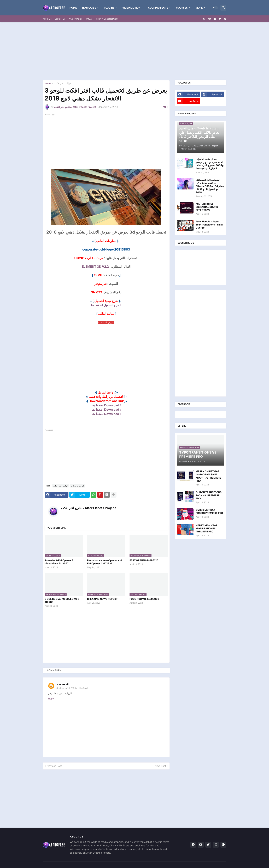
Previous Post (54, 766)
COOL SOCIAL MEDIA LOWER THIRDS (62, 600)
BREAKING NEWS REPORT (102, 599)
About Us (47, 19)
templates (89, 8)
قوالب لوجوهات (77, 486)
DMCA (89, 19)
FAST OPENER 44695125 (144, 560)
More (199, 8)
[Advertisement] (134, 51)
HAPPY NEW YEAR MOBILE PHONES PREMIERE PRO (207, 528)
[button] (215, 8)
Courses (182, 8)
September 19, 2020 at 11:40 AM (72, 688)
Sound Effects (158, 8)
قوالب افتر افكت (62, 83)
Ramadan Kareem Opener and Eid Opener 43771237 (105, 562)
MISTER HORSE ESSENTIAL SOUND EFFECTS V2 (207, 207)
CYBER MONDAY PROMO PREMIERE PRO (209, 511)
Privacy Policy (75, 19)
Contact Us (60, 19)
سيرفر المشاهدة (106, 322)
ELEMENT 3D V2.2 (95, 267)
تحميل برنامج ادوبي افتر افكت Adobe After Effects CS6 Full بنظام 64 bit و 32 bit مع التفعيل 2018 (210, 186)
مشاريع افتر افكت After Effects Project (88, 508)
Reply (51, 698)
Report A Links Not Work (106, 19)
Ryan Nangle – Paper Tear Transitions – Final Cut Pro (209, 225)
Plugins (109, 8)
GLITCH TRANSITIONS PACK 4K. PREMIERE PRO (209, 495)
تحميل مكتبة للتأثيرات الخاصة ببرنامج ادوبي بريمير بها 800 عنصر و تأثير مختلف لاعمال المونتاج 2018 (210, 164)
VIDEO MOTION (131, 8)
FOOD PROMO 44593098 (144, 599)
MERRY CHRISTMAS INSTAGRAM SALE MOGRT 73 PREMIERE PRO (208, 476)
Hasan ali (62, 684)
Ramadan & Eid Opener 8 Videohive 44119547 (59, 562)
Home (73, 8)
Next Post (160, 766)
